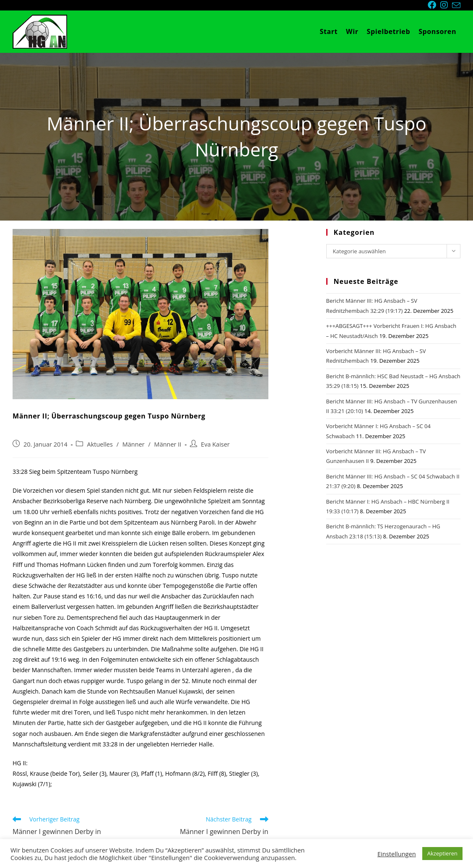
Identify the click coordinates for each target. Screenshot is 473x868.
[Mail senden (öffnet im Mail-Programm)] (456, 5)
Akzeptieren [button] (442, 853)
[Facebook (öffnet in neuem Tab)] (434, 5)
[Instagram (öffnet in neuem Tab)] (446, 5)
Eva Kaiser (215, 444)
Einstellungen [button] (397, 854)
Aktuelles (100, 444)
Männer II (168, 444)
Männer (134, 444)
